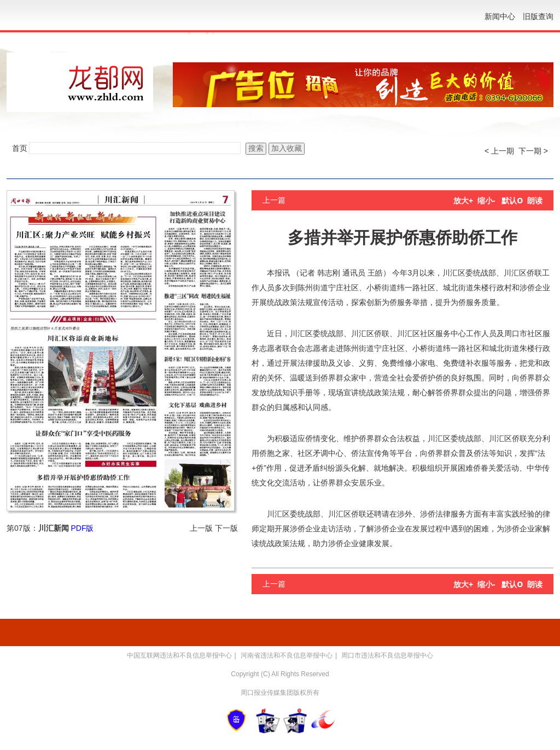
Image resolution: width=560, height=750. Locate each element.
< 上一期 (499, 151)
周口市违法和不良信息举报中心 (387, 655)
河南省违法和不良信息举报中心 (287, 655)
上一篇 (274, 200)
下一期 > (533, 151)
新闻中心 (500, 16)
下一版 (226, 528)
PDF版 (82, 528)
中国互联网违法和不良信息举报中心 (179, 655)
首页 (20, 148)
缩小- (486, 201)
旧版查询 (538, 16)
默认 (512, 201)
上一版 (201, 528)
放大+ (463, 201)
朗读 (535, 201)
